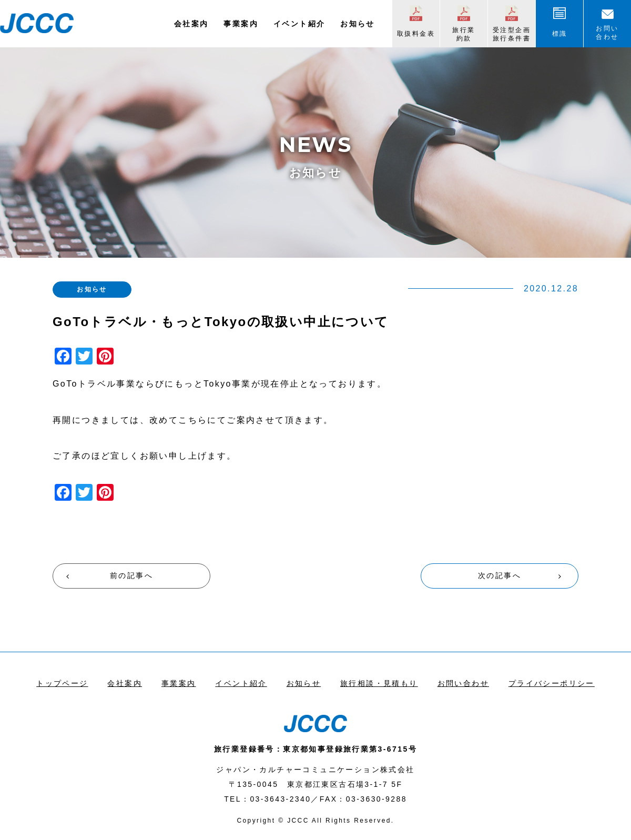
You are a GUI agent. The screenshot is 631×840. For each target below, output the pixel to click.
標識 (560, 34)
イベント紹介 (299, 24)
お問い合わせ (607, 33)
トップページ (62, 683)
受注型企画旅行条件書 (512, 34)
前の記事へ (131, 575)
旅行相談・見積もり (379, 683)
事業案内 (241, 24)
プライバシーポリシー (552, 683)
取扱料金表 (416, 34)
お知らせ (358, 24)
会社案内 (191, 24)
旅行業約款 (464, 34)
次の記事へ (500, 575)
